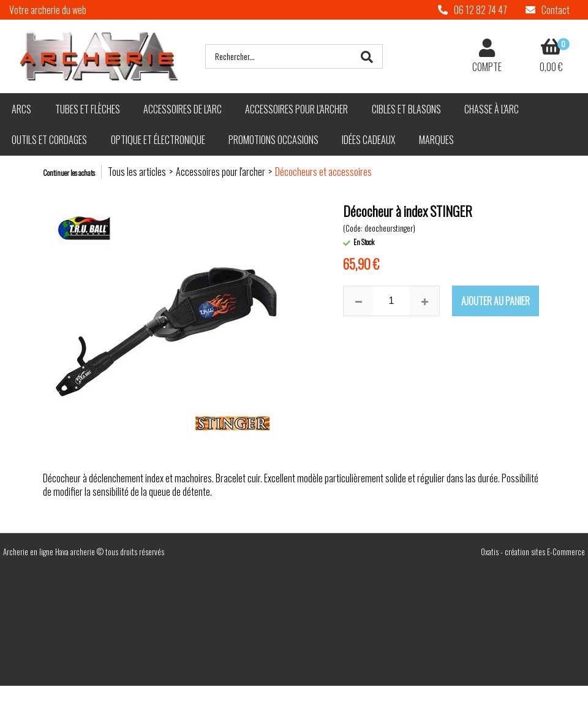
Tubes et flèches (88, 109)
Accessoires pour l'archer (296, 109)
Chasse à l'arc (492, 109)
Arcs (21, 109)
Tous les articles (137, 172)
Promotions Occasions (273, 140)
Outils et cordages (49, 140)
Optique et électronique (158, 140)
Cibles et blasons (406, 109)
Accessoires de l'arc (183, 109)
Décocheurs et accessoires (323, 172)
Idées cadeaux (368, 140)
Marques (436, 140)
